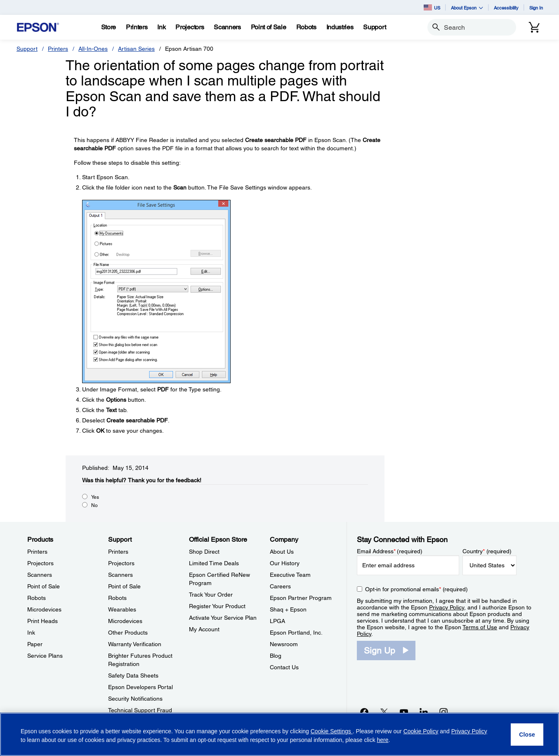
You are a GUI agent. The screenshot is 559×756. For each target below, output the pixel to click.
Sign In (536, 8)
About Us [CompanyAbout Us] (282, 552)
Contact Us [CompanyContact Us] (284, 667)
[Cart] (534, 27)
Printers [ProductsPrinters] (37, 552)
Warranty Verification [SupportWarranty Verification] (135, 644)
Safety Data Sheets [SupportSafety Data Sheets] (133, 675)
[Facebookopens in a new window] (364, 712)
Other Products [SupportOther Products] (128, 633)
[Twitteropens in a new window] (384, 712)
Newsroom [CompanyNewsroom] (284, 644)
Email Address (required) (390, 551)
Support (27, 49)
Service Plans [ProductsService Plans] (45, 656)
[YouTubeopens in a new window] (404, 712)
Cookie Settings (332, 731)
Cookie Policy (421, 731)
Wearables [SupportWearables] (122, 609)
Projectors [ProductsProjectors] (40, 563)
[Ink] (161, 27)
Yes (95, 497)
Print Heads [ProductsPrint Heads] (42, 621)
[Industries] (340, 27)
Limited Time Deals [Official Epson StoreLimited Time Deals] (214, 563)
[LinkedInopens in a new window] (424, 712)
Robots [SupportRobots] (117, 598)
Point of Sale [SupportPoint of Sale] (124, 586)
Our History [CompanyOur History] (285, 563)
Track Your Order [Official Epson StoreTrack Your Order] (211, 595)
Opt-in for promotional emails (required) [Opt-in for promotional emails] (416, 589)
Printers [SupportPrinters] (118, 552)
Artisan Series (136, 49)
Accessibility (506, 8)
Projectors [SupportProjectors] (121, 563)
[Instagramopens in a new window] (443, 712)
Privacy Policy (447, 607)
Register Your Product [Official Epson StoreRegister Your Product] (217, 606)
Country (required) (487, 551)
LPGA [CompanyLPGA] (277, 621)
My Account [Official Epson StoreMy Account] (204, 629)
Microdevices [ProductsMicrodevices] (44, 609)
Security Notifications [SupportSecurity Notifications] (135, 699)
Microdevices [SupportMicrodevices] (125, 621)
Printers (58, 49)
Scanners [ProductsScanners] (40, 575)
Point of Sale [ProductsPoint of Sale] (44, 586)
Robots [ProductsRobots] (37, 598)
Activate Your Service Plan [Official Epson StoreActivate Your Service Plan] (223, 618)
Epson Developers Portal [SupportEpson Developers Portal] (140, 687)
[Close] (527, 735)
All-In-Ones (93, 49)
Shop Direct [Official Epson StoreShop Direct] (204, 552)
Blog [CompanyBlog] (276, 656)
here (383, 740)
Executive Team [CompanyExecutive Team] (290, 575)
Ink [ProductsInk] (31, 633)
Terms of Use (480, 627)
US (432, 7)
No (94, 505)
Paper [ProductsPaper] (35, 644)
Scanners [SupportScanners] (120, 575)
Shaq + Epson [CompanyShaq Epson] (288, 609)
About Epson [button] (467, 8)
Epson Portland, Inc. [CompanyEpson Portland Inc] (296, 633)
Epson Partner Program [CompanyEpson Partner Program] (301, 598)
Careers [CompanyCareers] (280, 586)
